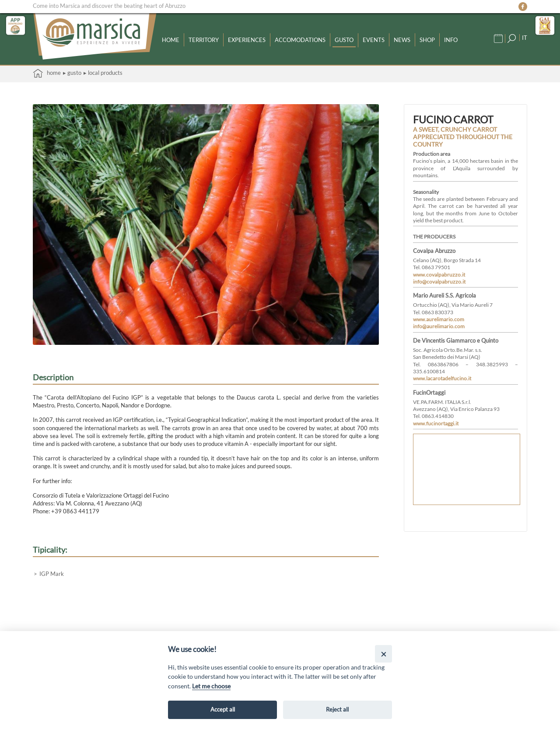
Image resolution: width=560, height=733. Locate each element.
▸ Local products (103, 73)
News (402, 39)
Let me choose (211, 686)
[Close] (383, 654)
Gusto (344, 39)
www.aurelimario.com (439, 319)
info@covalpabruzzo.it (439, 281)
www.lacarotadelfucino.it (442, 378)
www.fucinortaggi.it (436, 423)
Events (374, 39)
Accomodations (300, 39)
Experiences (247, 39)
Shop (427, 39)
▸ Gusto (72, 73)
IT (525, 37)
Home (171, 39)
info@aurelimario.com (439, 326)
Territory (204, 39)
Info (451, 39)
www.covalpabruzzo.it (439, 274)
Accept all (223, 709)
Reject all (337, 709)
